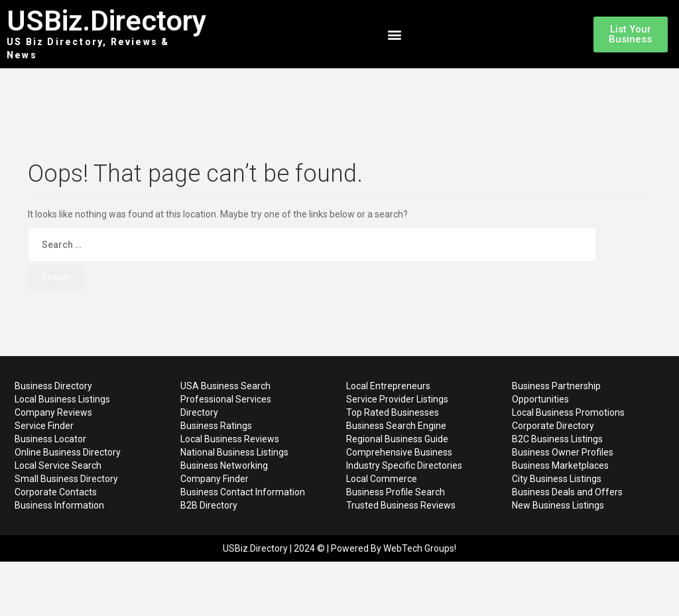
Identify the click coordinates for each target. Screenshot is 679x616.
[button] (394, 34)
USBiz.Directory (106, 21)
